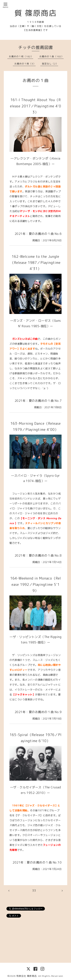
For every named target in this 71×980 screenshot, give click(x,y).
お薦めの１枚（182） (21, 56)
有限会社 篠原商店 (27, 976)
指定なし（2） (50, 64)
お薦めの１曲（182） (51, 56)
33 (34, 891)
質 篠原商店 (36, 13)
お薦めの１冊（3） (25, 64)
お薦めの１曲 (36, 80)
